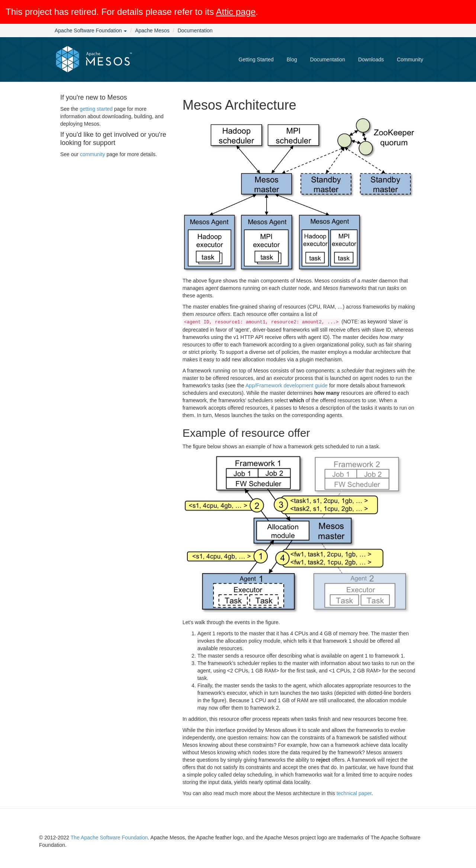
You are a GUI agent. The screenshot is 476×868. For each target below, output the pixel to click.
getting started (96, 109)
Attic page (236, 12)
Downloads (371, 59)
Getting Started (256, 59)
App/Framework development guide (287, 385)
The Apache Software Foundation (109, 838)
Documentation (195, 30)
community (93, 154)
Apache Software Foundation (91, 30)
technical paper (354, 793)
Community (410, 59)
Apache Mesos (152, 30)
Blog (292, 59)
